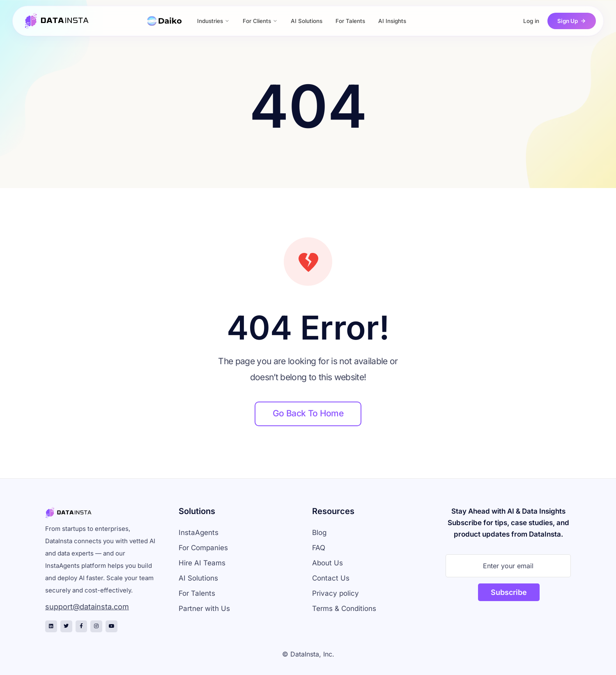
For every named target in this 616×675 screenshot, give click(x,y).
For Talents (350, 21)
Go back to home (308, 413)
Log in (531, 21)
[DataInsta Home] (57, 21)
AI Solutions (307, 21)
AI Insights (392, 21)
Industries (213, 21)
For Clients (260, 21)
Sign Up (572, 21)
